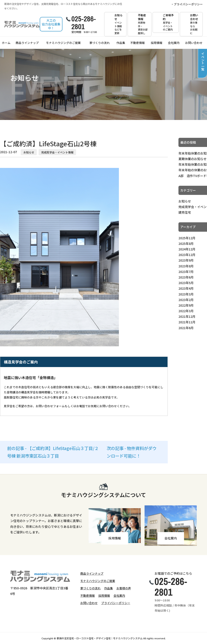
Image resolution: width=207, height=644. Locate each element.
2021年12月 (187, 316)
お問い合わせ (195, 24)
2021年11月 (187, 322)
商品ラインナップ (27, 43)
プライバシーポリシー (188, 4)
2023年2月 (186, 300)
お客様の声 (124, 588)
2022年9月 (186, 305)
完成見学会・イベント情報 (57, 152)
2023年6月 (186, 277)
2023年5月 (186, 283)
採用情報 (157, 43)
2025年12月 (187, 238)
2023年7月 (186, 272)
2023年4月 (186, 288)
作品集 (121, 43)
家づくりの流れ (100, 43)
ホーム (6, 43)
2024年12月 (187, 249)
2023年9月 (186, 260)
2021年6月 (186, 328)
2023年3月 (186, 294)
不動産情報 (143, 24)
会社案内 (174, 43)
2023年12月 (187, 255)
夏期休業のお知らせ (193, 159)
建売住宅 (185, 212)
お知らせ (119, 24)
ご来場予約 (169, 22)
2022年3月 (186, 311)
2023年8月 (186, 266)
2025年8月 (186, 244)
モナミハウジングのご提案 (63, 43)
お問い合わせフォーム (50, 406)
